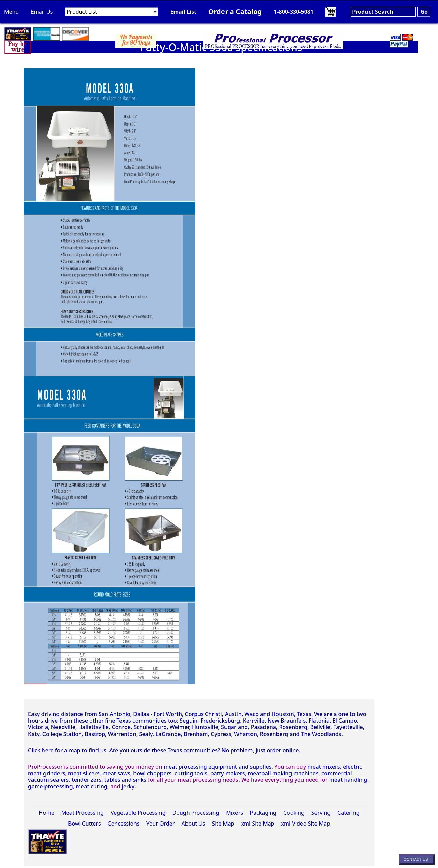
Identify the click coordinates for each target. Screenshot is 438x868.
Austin (233, 714)
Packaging (263, 813)
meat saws (116, 773)
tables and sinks (125, 780)
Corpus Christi (203, 714)
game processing (50, 786)
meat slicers (84, 773)
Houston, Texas (291, 714)
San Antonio (114, 714)
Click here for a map (54, 750)
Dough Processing (196, 813)
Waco (252, 714)
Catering (348, 813)
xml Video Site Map (306, 824)
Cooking (294, 813)
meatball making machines (283, 773)
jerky (128, 786)
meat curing (92, 786)
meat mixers (324, 767)
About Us (194, 824)
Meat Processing (82, 813)
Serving (321, 813)
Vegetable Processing (138, 813)
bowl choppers (152, 773)
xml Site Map (258, 824)
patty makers (228, 773)
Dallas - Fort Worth (158, 714)
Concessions (124, 824)
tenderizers (87, 780)
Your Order (161, 824)
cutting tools (191, 773)
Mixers (234, 813)
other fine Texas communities (128, 721)
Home (47, 813)
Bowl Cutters (84, 824)
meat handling (348, 780)
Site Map (223, 824)
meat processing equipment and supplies (218, 767)
